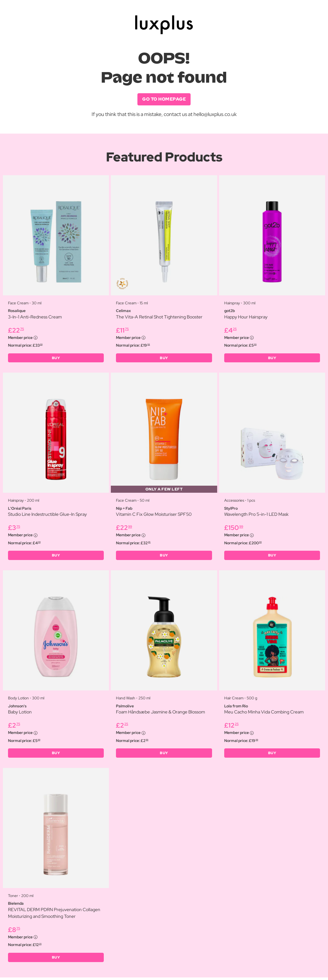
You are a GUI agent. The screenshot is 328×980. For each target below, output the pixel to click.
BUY (56, 358)
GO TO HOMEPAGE (164, 99)
